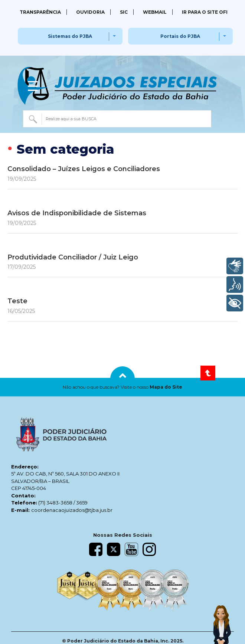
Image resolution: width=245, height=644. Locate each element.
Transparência (40, 12)
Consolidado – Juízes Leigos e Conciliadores (84, 169)
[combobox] (117, 119)
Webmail (155, 12)
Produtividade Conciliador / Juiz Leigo (73, 257)
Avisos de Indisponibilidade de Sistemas (77, 213)
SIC (124, 12)
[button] (122, 387)
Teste (17, 301)
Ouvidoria (90, 12)
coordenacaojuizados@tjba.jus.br (72, 510)
